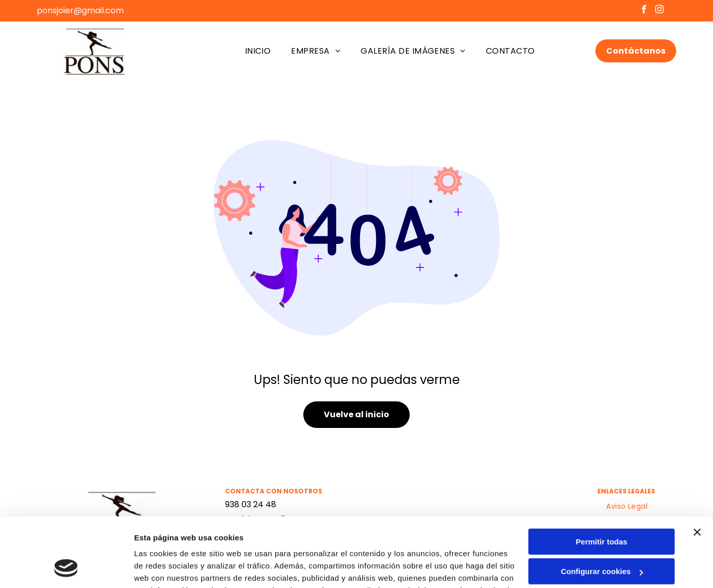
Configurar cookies (602, 508)
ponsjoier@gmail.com (80, 10)
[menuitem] (258, 51)
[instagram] (660, 11)
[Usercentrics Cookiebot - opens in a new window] (66, 568)
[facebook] (644, 11)
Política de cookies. (224, 540)
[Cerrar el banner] (697, 469)
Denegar (601, 539)
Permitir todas (602, 479)
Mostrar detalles (164, 568)
